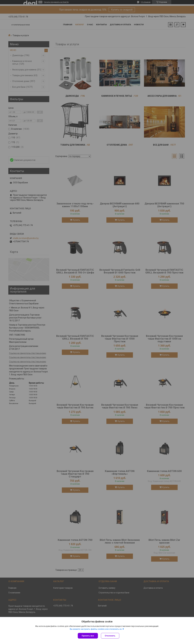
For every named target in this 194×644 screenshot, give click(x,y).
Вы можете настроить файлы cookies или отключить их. (96, 629)
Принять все (88, 636)
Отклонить (110, 636)
